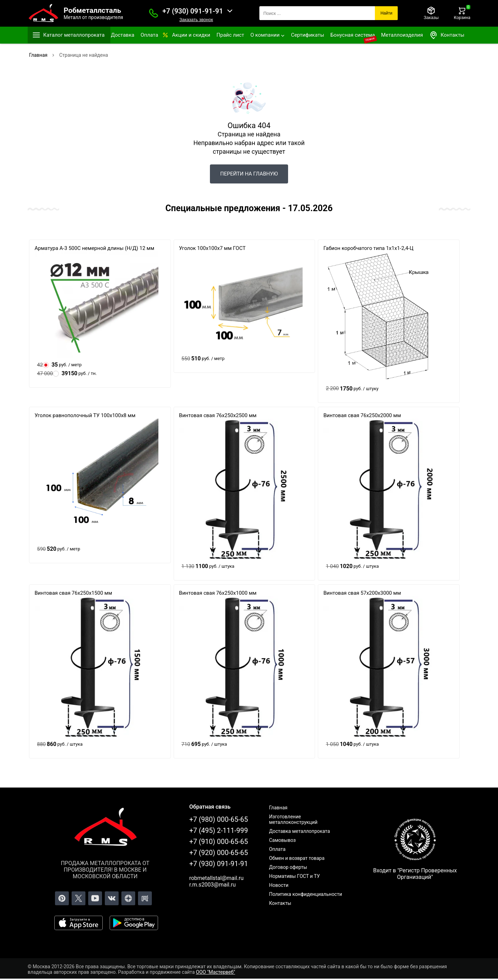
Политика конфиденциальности (306, 894)
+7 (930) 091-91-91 (193, 11)
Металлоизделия (402, 35)
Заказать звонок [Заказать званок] (196, 20)
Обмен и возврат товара (297, 858)
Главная (278, 808)
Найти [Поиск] (386, 13)
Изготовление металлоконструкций (293, 819)
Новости (279, 885)
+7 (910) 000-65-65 (219, 842)
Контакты (447, 35)
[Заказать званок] (154, 13)
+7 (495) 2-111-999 (219, 830)
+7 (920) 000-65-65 (219, 853)
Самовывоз (282, 840)
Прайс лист (230, 35)
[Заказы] (431, 13)
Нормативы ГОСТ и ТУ (294, 876)
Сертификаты (307, 35)
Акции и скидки (191, 35)
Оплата (149, 35)
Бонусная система (353, 35)
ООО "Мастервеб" (216, 972)
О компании (265, 35)
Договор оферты (288, 867)
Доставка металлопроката (299, 831)
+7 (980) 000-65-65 (219, 819)
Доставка (123, 35)
